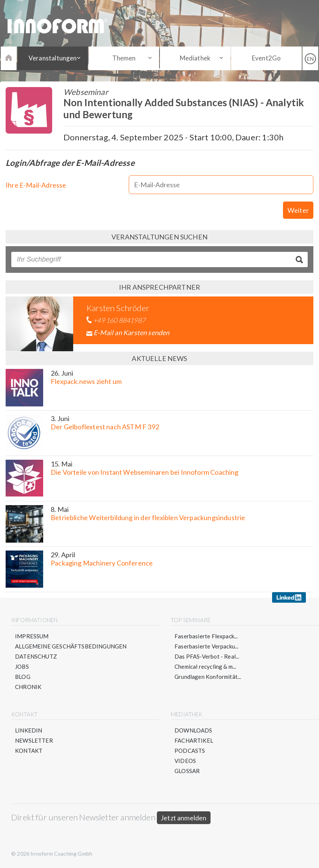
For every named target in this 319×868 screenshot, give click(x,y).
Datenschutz (36, 656)
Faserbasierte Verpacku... (207, 646)
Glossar (187, 771)
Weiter (298, 210)
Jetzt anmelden (184, 818)
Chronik (28, 687)
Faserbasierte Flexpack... (206, 636)
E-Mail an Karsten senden (131, 332)
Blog (23, 677)
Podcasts (190, 751)
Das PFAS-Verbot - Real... (207, 656)
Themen (124, 58)
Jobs (22, 666)
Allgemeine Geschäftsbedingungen (71, 646)
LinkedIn (29, 730)
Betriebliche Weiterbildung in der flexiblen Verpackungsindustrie (148, 517)
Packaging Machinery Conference (102, 563)
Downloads (193, 730)
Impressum (32, 636)
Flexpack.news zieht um (86, 381)
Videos (185, 761)
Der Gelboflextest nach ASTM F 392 (105, 427)
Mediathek (195, 58)
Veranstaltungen (53, 58)
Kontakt (29, 751)
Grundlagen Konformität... (208, 677)
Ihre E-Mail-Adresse (36, 185)
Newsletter (34, 740)
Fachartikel (194, 740)
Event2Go (266, 58)
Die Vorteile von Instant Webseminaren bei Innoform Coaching (145, 472)
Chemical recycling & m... (205, 666)
